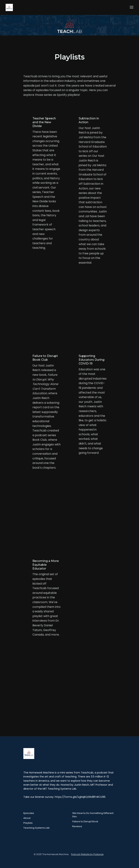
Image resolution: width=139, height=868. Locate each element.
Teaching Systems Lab (37, 828)
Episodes (29, 813)
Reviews (77, 826)
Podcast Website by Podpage (87, 854)
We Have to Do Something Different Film (93, 815)
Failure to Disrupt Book (85, 821)
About (27, 818)
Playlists (28, 823)
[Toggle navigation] (132, 8)
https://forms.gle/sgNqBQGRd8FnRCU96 (80, 797)
